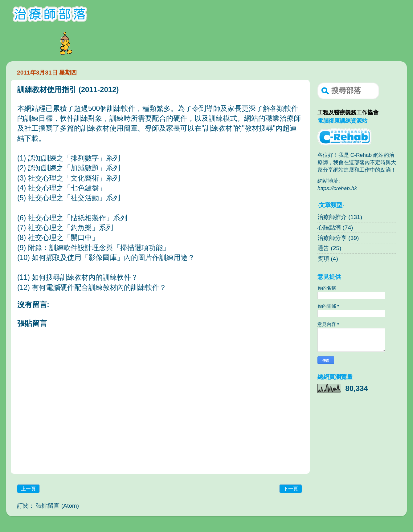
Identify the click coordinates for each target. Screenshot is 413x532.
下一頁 (291, 489)
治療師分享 (332, 238)
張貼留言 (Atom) (57, 506)
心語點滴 (329, 227)
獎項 (323, 259)
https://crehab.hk (337, 188)
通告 (323, 248)
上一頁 (28, 489)
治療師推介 (332, 217)
